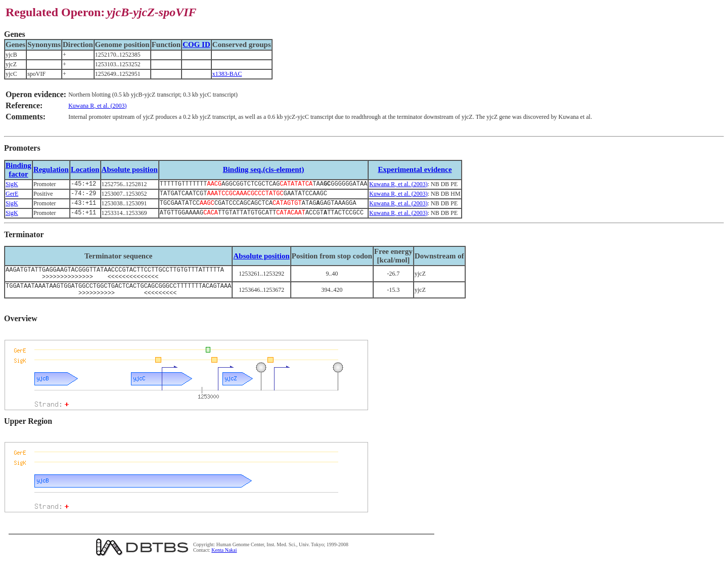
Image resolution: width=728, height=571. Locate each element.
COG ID (196, 45)
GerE (12, 195)
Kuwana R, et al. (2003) (97, 106)
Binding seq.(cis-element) (264, 169)
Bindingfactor (18, 170)
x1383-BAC (227, 74)
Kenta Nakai (224, 560)
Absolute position (130, 169)
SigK (12, 185)
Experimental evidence (415, 169)
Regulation (51, 169)
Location (85, 169)
